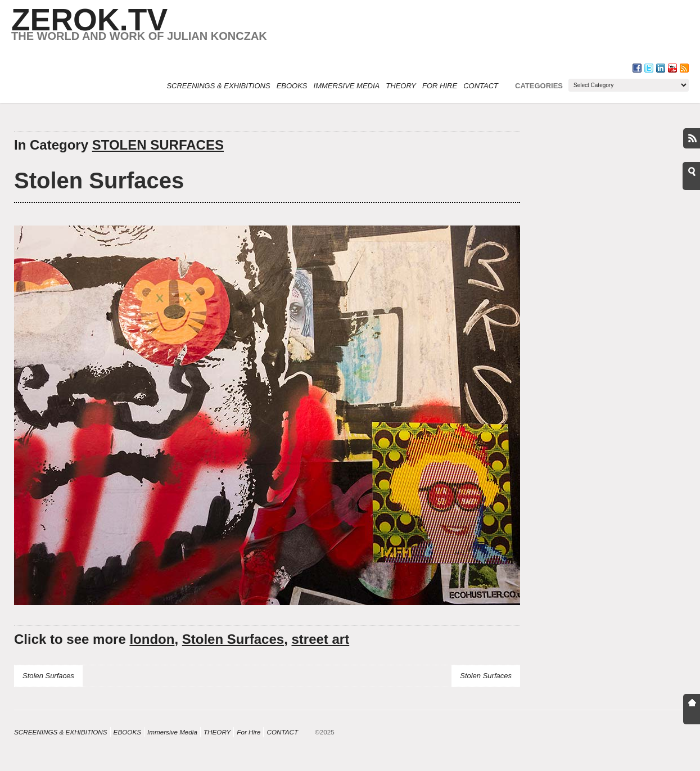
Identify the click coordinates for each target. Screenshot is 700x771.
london (152, 639)
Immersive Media (347, 86)
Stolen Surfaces (99, 181)
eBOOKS (292, 86)
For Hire (440, 86)
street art (320, 639)
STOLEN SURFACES (158, 145)
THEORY (401, 86)
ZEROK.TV (89, 20)
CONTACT (481, 86)
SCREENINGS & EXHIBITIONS (218, 86)
